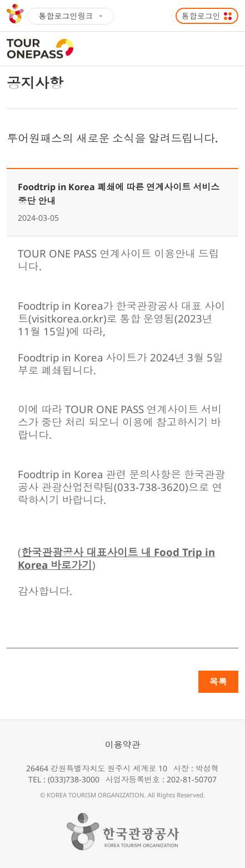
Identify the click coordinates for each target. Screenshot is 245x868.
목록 (218, 682)
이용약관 (123, 745)
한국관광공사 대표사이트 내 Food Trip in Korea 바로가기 (116, 558)
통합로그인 (201, 16)
